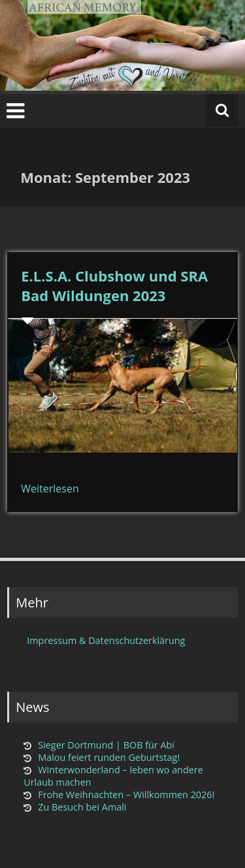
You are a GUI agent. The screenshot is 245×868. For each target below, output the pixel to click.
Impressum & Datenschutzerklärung (106, 640)
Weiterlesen (50, 489)
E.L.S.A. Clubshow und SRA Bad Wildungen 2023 (114, 285)
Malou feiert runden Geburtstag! (109, 757)
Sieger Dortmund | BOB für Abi (106, 745)
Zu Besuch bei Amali (82, 807)
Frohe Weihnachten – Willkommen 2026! (126, 795)
